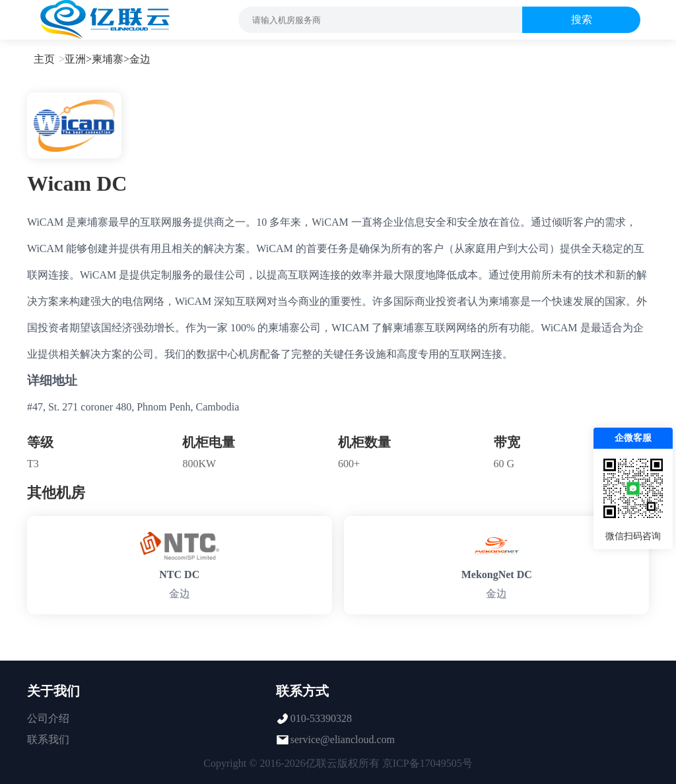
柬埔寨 (108, 59)
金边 (140, 59)
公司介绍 (48, 718)
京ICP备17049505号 (427, 763)
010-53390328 (321, 718)
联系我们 (48, 739)
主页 (44, 59)
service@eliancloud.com (343, 739)
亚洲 (75, 59)
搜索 (582, 19)
